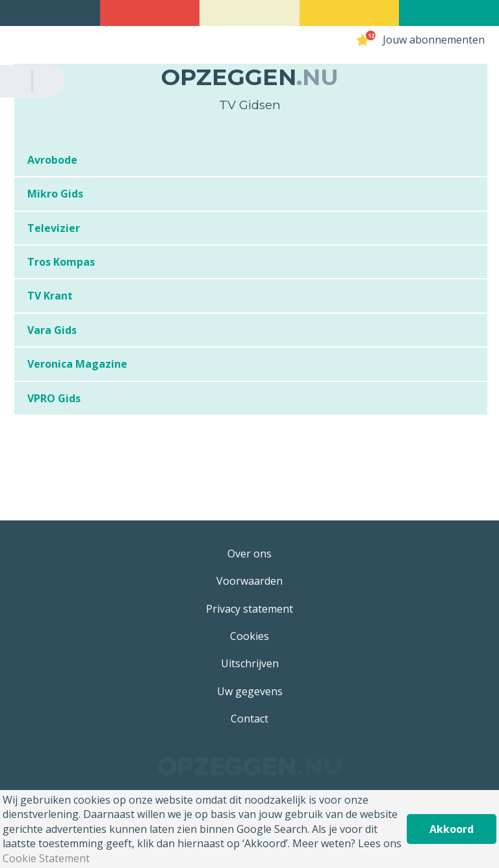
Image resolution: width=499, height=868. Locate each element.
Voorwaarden (249, 581)
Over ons (249, 554)
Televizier (54, 228)
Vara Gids (52, 330)
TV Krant (50, 296)
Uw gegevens (250, 691)
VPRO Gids (54, 398)
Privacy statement (249, 609)
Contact (249, 719)
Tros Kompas (61, 262)
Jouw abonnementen (434, 40)
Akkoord (452, 829)
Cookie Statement (46, 858)
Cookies (249, 636)
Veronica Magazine (77, 364)
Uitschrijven (250, 663)
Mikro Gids (55, 194)
